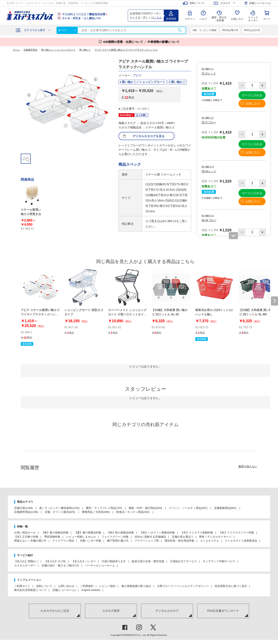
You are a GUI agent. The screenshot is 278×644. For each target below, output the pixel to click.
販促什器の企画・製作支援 (148, 561)
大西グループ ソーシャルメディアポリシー (183, 586)
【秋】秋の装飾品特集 (121, 533)
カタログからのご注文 (55, 611)
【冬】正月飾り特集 (26, 537)
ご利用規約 (87, 586)
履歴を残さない (248, 466)
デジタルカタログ (167, 611)
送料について (44, 586)
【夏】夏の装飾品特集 (88, 533)
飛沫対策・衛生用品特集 (179, 541)
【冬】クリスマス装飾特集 (197, 533)
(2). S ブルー (209, 122)
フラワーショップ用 (147, 541)
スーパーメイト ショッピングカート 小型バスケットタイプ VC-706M (127, 314)
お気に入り (237, 19)
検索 (180, 30)
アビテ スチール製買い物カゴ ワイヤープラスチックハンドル (40, 314)
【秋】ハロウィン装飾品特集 (157, 533)
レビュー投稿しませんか (81, 537)
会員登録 (171, 19)
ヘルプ (203, 19)
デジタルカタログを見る (149, 136)
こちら (158, 18)
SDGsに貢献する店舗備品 (150, 537)
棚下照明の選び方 (118, 541)
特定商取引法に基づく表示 (231, 586)
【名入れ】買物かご (26, 561)
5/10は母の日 (231, 30)
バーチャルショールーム (100, 565)
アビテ (137, 75)
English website (91, 590)
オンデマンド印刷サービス (219, 561)
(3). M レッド (209, 171)
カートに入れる (252, 95)
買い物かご (178, 82)
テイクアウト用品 (63, 541)
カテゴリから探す (35, 30)
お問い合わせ (66, 586)
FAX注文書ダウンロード (223, 611)
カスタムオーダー (25, 565)
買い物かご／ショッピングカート (144, 82)
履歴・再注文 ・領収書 (219, 19)
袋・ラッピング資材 (205, 30)
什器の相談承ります (114, 561)
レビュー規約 (107, 586)
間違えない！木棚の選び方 (30, 541)
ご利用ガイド (22, 586)
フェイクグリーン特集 (115, 537)
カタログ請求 (111, 611)
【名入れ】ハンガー (84, 561)
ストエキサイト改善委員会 (241, 541)
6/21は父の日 (253, 30)
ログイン (190, 19)
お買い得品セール (25, 533)
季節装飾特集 (52, 537)
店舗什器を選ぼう (183, 537)
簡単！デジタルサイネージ (215, 537)
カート (267, 19)
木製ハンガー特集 (91, 541)
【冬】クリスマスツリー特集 (237, 533)
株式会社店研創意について (30, 590)
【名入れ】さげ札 (55, 561)
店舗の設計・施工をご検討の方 (60, 565)
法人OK (81, 18)
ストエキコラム (210, 541)
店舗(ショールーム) (64, 590)
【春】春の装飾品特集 (55, 533)
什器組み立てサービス (183, 561)
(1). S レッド (209, 73)
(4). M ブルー (209, 220)
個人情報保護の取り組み (136, 586)
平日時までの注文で (85, 14)
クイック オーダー (253, 16)
